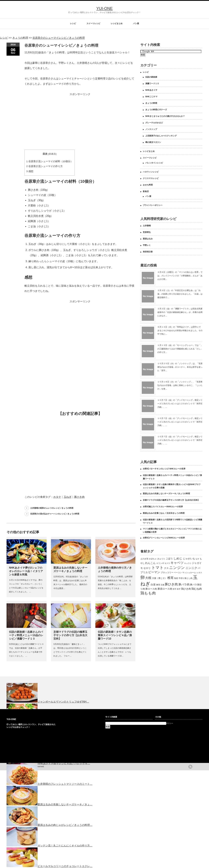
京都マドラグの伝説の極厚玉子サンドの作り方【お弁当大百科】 (70, 635)
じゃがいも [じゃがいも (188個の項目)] (189, 559)
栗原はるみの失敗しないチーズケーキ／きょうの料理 (166, 494)
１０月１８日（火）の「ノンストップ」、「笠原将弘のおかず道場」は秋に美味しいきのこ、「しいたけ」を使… (180, 385)
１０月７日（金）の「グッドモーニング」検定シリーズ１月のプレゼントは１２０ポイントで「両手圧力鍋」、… (180, 404)
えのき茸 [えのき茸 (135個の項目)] (144, 559)
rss (190, 767)
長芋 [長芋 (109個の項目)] (179, 589)
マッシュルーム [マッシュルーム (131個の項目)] (189, 573)
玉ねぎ (68, 497)
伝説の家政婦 (151, 77)
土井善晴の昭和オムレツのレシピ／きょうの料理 (52, 508)
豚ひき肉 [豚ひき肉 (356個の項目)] (171, 584)
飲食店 (146, 191)
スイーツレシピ (93, 23)
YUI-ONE (104, 8)
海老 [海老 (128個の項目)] (176, 578)
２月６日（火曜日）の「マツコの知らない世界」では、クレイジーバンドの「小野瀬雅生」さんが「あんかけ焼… (180, 276)
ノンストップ (151, 129)
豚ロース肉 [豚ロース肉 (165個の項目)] (151, 589)
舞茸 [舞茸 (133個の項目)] (158, 585)
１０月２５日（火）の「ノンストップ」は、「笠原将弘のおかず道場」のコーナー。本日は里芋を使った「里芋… (180, 367)
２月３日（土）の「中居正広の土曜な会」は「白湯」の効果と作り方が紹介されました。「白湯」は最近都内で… (180, 294)
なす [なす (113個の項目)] (197, 559)
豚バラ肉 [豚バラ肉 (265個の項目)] (184, 584)
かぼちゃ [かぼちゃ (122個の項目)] (153, 559)
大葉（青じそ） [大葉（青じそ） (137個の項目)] (159, 578)
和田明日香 (148, 252)
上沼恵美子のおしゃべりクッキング (161, 136)
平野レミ (147, 245)
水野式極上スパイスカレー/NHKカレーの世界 (163, 507)
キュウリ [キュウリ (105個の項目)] (188, 563)
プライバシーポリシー (153, 205)
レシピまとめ (117, 23)
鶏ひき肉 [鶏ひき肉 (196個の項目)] (186, 589)
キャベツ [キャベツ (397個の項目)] (177, 563)
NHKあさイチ (151, 90)
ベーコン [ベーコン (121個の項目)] (178, 572)
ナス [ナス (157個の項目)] (166, 568)
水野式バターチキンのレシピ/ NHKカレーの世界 (164, 469)
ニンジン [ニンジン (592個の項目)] (177, 568)
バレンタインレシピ (154, 163)
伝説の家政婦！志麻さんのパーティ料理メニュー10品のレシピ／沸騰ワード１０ (26, 635)
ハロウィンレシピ (151, 172)
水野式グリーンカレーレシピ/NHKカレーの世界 (164, 538)
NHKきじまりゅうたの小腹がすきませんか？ (165, 116)
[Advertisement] (80, 120)
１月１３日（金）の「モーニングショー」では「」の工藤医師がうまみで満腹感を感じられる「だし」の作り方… (180, 349)
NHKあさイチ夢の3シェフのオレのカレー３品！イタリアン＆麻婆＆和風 (26, 571)
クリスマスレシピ (151, 178)
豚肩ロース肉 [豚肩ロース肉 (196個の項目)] (165, 589)
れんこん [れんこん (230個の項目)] (150, 563)
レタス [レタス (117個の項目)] (199, 573)
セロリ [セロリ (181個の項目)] (147, 568)
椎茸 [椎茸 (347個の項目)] (170, 578)
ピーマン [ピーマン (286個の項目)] (154, 572)
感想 (30, 171)
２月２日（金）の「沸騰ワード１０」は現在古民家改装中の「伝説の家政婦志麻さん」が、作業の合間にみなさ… (180, 312)
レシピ (73, 23)
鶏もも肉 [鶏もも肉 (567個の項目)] (148, 593)
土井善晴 (147, 226)
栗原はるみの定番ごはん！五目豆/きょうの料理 (164, 513)
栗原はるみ (148, 239)
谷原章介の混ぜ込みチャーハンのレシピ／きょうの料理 (55, 514)
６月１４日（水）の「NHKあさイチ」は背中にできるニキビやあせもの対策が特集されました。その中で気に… (180, 330)
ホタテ (57, 497)
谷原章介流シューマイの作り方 (44, 166)
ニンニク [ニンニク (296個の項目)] (191, 568)
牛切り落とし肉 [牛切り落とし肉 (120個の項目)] (185, 578)
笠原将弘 (147, 232)
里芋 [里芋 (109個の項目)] (175, 589)
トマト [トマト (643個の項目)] (157, 568)
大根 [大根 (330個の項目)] (148, 578)
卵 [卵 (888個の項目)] (143, 577)
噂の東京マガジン (153, 142)
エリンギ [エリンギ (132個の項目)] (160, 563)
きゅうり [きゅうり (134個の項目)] (161, 559)
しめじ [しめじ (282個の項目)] (178, 558)
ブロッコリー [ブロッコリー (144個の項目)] (167, 572)
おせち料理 (148, 185)
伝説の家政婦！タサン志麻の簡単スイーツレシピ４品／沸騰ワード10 (115, 635)
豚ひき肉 (79, 497)
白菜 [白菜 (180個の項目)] (153, 585)
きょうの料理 (151, 103)
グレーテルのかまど (154, 123)
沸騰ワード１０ (152, 84)
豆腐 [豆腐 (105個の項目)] (162, 585)
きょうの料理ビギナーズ (156, 110)
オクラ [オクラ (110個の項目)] (167, 563)
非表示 (52, 154)
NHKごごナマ (151, 97)
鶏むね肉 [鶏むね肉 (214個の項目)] (197, 589)
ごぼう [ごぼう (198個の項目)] (169, 559)
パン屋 (136, 23)
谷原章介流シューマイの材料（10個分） (50, 161)
